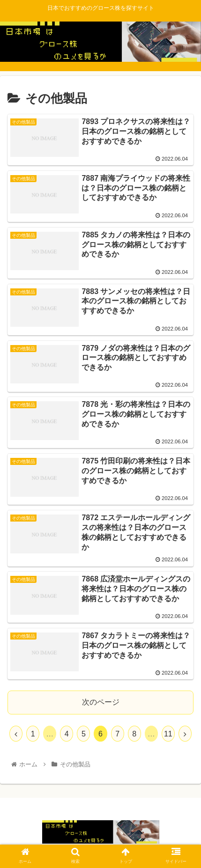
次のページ (101, 702)
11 (168, 734)
